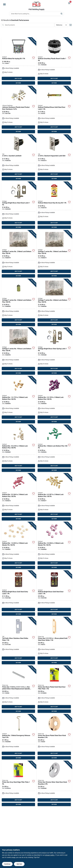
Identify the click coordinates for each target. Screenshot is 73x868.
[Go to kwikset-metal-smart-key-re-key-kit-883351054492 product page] (54, 206)
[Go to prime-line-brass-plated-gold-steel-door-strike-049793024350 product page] (54, 641)
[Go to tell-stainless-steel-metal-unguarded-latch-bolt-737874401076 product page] (54, 158)
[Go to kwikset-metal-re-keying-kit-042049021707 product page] (19, 61)
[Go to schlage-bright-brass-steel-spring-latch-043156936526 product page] (54, 351)
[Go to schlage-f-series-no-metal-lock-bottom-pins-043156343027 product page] (19, 254)
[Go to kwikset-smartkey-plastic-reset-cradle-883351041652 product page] (54, 61)
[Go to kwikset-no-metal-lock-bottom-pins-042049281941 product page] (54, 449)
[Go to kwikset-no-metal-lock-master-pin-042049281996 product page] (54, 546)
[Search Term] (36, 14)
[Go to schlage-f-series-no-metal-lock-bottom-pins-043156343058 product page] (19, 303)
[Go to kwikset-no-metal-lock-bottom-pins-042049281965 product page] (54, 497)
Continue (7, 864)
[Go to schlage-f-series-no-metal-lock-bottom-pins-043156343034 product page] (54, 254)
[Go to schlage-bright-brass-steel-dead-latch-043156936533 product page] (19, 206)
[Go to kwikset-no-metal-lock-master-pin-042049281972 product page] (19, 546)
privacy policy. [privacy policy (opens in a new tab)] (50, 855)
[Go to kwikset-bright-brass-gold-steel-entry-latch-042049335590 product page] (19, 593)
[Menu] (4, 4)
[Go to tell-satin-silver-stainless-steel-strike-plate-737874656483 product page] (19, 641)
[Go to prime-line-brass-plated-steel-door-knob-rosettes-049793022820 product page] (54, 737)
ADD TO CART (18, 78)
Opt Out (19, 864)
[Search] (62, 14)
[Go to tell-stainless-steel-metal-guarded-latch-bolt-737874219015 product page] (19, 158)
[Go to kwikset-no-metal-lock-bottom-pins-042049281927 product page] (19, 449)
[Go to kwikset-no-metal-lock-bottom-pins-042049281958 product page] (19, 497)
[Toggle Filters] (71, 25)
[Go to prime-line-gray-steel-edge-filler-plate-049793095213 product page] (19, 784)
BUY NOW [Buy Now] (18, 83)
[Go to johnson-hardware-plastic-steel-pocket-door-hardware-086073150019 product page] (19, 110)
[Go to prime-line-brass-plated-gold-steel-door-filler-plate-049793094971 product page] (54, 690)
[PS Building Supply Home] (36, 4)
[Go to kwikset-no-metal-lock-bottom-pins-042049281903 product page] (54, 400)
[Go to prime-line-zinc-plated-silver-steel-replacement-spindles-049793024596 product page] (19, 690)
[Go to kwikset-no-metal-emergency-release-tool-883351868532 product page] (19, 737)
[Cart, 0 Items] (69, 3)
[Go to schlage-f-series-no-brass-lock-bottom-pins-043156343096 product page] (19, 351)
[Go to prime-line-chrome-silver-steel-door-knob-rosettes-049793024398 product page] (54, 784)
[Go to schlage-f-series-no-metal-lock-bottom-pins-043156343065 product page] (54, 303)
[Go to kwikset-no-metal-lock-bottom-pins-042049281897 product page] (19, 400)
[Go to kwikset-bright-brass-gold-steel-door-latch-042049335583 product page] (54, 593)
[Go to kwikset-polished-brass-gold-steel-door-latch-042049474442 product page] (54, 110)
